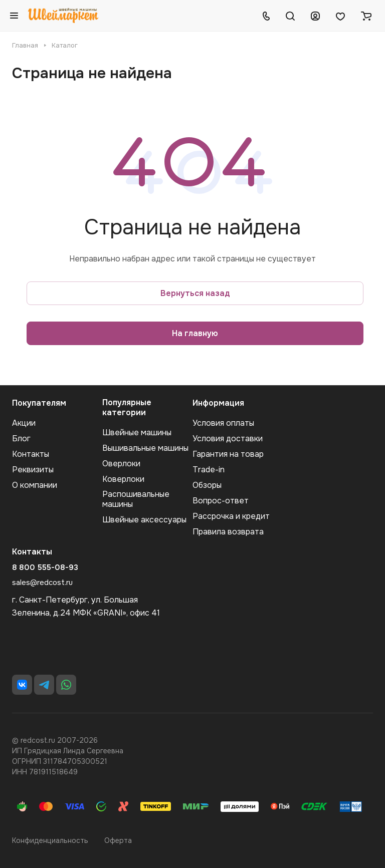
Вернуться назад (195, 293)
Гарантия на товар (228, 454)
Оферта (118, 840)
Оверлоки (121, 464)
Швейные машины (137, 432)
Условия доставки (228, 439)
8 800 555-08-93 (45, 567)
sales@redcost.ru (42, 583)
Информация (218, 403)
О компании (35, 485)
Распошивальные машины (136, 499)
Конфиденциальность (50, 840)
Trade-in (209, 470)
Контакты (31, 454)
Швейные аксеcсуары (144, 520)
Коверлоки (123, 479)
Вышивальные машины (145, 448)
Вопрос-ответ (221, 501)
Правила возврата (228, 532)
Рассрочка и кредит (231, 516)
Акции (24, 423)
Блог (21, 439)
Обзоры (207, 485)
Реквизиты (33, 470)
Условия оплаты (223, 423)
